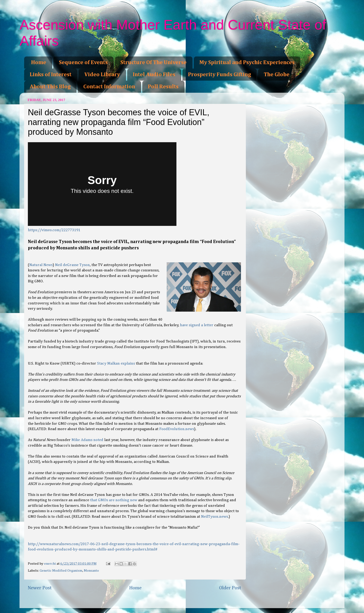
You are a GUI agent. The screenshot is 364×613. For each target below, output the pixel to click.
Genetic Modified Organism (61, 571)
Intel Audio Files (154, 75)
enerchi (50, 564)
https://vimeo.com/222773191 (54, 230)
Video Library (102, 75)
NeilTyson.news (214, 517)
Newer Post (40, 588)
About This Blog (50, 87)
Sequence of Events (83, 63)
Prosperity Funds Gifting (219, 75)
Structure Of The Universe (154, 63)
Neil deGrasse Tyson (72, 265)
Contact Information (109, 87)
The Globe (277, 75)
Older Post (230, 588)
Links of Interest (51, 75)
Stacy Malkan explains (116, 364)
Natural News (41, 265)
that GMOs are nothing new (114, 500)
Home (39, 63)
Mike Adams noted (88, 440)
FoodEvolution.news (177, 429)
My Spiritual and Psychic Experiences (247, 63)
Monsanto (91, 571)
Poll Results (163, 87)
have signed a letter (197, 325)
